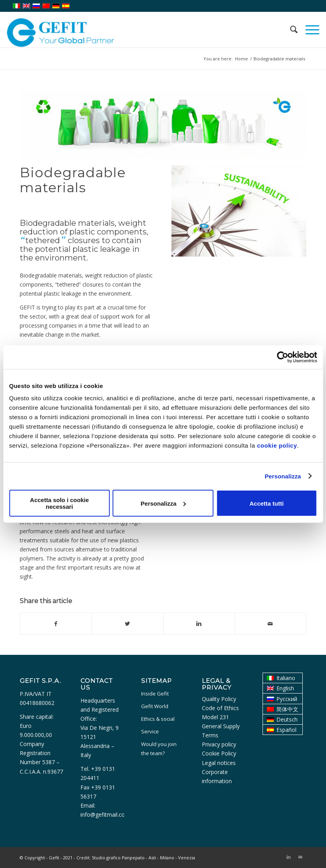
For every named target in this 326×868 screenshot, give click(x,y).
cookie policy (277, 445)
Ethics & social (158, 719)
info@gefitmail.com (105, 815)
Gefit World (155, 706)
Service (150, 731)
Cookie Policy (219, 753)
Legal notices (219, 763)
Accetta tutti (267, 503)
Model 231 (215, 717)
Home (241, 59)
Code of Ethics (220, 708)
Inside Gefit (155, 694)
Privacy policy (219, 744)
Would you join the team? (159, 749)
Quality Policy (219, 699)
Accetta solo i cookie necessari (59, 503)
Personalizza (283, 476)
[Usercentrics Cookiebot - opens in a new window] (282, 357)
